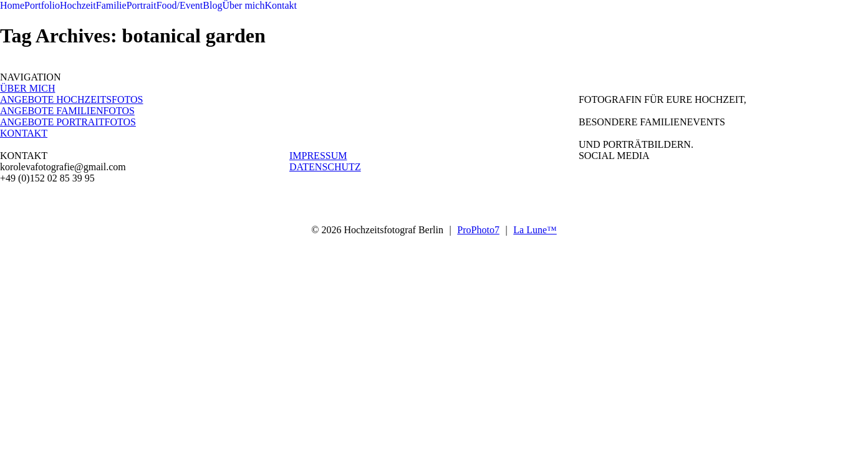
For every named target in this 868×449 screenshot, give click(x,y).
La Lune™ (535, 230)
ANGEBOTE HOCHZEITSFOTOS (71, 99)
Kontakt (281, 5)
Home (12, 5)
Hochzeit (78, 5)
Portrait (142, 5)
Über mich (243, 5)
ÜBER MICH (27, 88)
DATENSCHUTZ (325, 167)
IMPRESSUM (318, 156)
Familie (111, 5)
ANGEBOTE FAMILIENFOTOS (67, 111)
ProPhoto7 (478, 230)
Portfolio (42, 5)
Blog (212, 5)
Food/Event (180, 5)
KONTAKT (24, 133)
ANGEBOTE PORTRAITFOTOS (68, 122)
